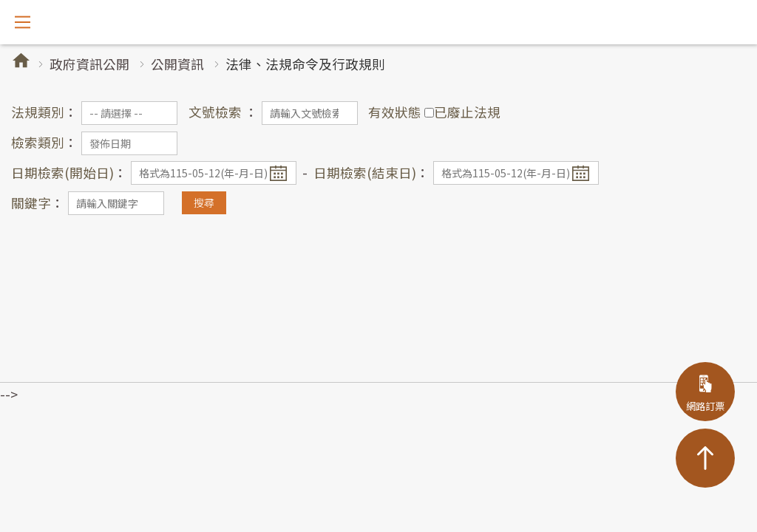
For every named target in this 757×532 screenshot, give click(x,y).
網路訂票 (705, 406)
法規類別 (38, 112)
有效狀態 (395, 112)
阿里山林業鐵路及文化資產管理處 (378, 22)
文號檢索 (217, 112)
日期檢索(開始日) (62, 173)
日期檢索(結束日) (365, 173)
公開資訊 (177, 64)
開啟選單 (22, 22)
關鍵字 (31, 203)
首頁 (21, 60)
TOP (705, 458)
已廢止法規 (467, 112)
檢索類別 (38, 142)
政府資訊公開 (89, 64)
